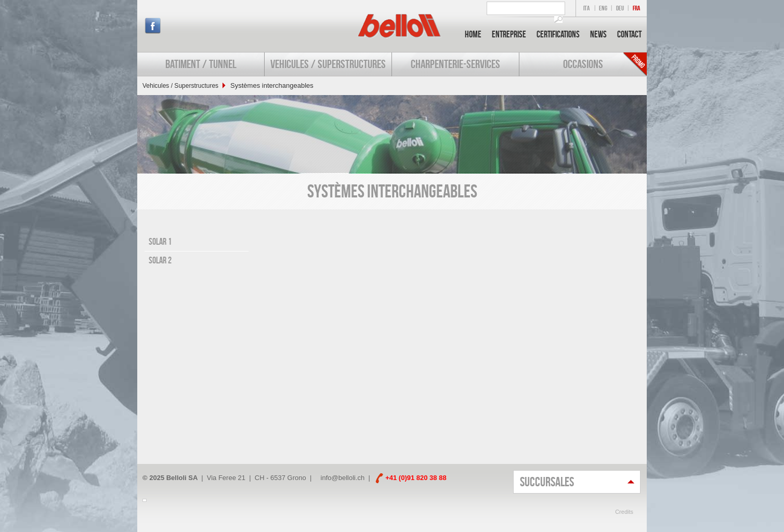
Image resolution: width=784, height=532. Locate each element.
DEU (620, 8)
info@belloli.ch (343, 478)
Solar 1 (160, 242)
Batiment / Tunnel (201, 64)
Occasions (583, 64)
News (598, 34)
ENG (603, 8)
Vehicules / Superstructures (328, 64)
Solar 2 (160, 260)
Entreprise (509, 34)
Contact (629, 34)
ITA (586, 8)
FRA (636, 8)
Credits (624, 512)
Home (473, 34)
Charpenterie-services (455, 64)
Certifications (558, 34)
